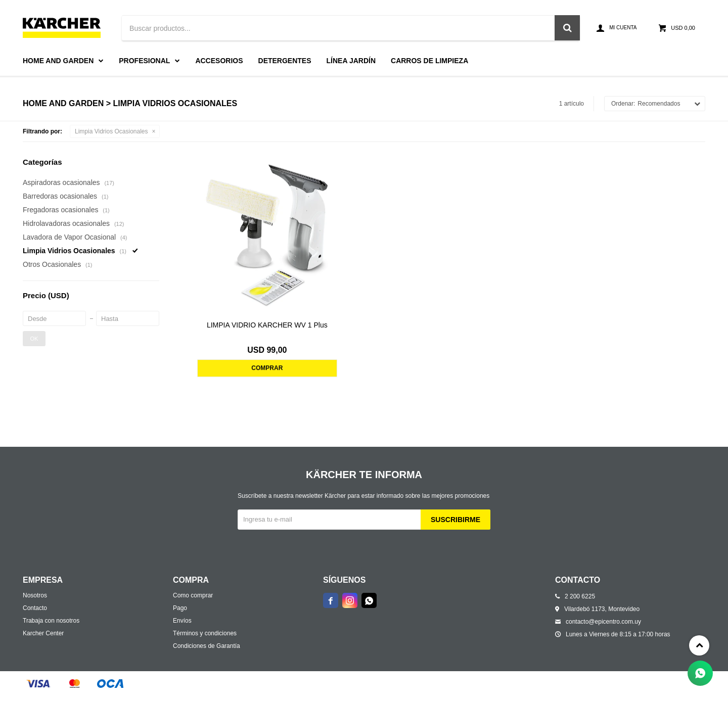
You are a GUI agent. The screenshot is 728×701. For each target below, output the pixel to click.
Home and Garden (58, 61)
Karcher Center (43, 633)
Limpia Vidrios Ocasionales (111, 131)
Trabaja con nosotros (51, 621)
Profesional (144, 61)
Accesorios (219, 61)
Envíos (182, 621)
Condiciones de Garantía (207, 646)
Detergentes (285, 61)
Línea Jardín (351, 61)
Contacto (35, 608)
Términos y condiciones (205, 633)
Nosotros (35, 595)
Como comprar (193, 595)
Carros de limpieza (429, 61)
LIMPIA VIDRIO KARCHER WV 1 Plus (267, 325)
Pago (180, 608)
